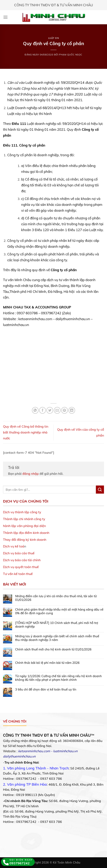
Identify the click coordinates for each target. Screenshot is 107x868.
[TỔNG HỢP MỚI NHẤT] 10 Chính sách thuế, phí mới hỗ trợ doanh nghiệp (57, 625)
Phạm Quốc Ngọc (71, 55)
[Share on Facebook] (42, 410)
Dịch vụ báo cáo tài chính (22, 560)
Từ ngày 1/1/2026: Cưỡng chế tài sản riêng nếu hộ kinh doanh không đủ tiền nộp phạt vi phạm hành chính (58, 678)
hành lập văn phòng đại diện (24, 526)
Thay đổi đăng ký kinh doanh (25, 540)
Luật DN (54, 38)
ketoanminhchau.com (34, 751)
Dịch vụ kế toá (14, 546)
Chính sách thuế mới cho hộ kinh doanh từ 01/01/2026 (53, 649)
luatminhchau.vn (65, 751)
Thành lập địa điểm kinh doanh (26, 533)
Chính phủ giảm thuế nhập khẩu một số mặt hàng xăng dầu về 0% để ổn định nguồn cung (59, 611)
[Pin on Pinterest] (65, 410)
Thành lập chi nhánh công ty (24, 519)
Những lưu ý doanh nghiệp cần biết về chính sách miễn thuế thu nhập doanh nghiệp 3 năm (57, 638)
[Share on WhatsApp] (35, 410)
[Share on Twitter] (50, 410)
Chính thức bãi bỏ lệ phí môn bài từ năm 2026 (47, 663)
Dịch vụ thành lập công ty (22, 512)
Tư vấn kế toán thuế (18, 574)
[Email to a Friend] (57, 410)
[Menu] (5, 17)
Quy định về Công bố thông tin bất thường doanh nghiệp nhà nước (26, 432)
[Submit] (100, 489)
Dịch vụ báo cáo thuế (19, 553)
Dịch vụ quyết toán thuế (21, 567)
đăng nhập (31, 474)
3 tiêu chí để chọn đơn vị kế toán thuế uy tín (46, 690)
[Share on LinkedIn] (72, 410)
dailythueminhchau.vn (19, 756)
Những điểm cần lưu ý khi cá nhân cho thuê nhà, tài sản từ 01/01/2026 (56, 598)
